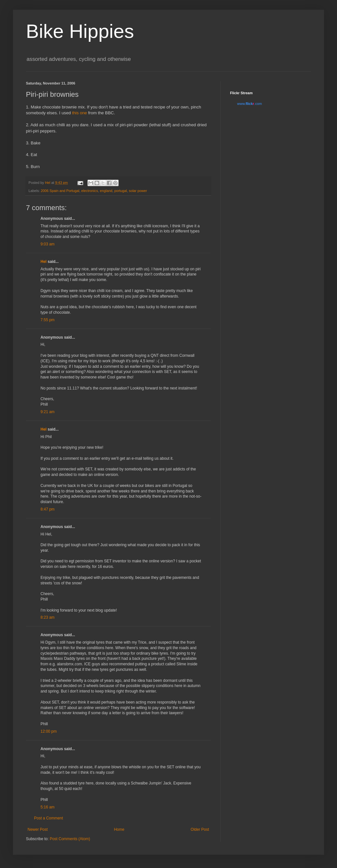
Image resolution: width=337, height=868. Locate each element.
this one (79, 113)
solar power (138, 191)
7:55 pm (47, 320)
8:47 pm (47, 509)
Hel (44, 262)
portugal (121, 191)
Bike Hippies (80, 31)
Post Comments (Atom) (70, 839)
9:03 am (47, 244)
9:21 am (47, 412)
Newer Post (38, 829)
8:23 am (47, 617)
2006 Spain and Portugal (60, 191)
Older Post (200, 829)
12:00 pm (49, 731)
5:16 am (47, 807)
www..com (250, 104)
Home (119, 829)
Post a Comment (48, 818)
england (106, 191)
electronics (90, 191)
